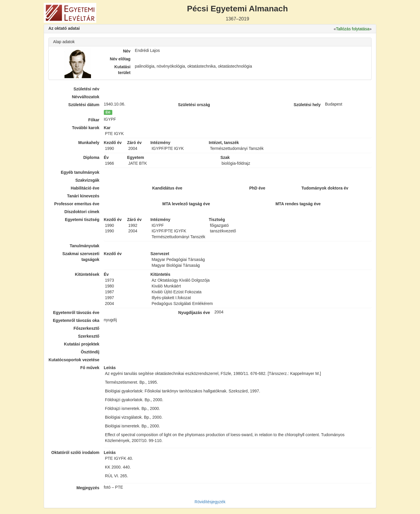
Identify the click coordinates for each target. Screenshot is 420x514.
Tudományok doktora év (325, 188)
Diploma (91, 157)
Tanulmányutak (85, 246)
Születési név (86, 89)
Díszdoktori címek (82, 212)
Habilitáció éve (85, 188)
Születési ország (194, 105)
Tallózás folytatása (353, 29)
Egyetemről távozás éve (76, 313)
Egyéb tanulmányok (80, 172)
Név (127, 51)
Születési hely (307, 105)
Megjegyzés (88, 488)
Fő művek (90, 368)
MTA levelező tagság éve (186, 204)
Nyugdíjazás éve (194, 313)
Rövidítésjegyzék (210, 502)
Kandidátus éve (167, 188)
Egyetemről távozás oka (76, 320)
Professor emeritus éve (77, 204)
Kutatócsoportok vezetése (74, 360)
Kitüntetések (87, 274)
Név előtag (120, 59)
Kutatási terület (122, 70)
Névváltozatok (86, 97)
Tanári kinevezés (83, 196)
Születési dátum (84, 105)
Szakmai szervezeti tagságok (81, 257)
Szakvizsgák (87, 180)
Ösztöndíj (90, 352)
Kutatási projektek (82, 344)
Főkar (94, 120)
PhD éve (257, 188)
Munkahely (89, 143)
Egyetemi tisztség (82, 220)
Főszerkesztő (86, 328)
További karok (86, 128)
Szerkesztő (89, 336)
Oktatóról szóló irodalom (75, 452)
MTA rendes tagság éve (298, 204)
